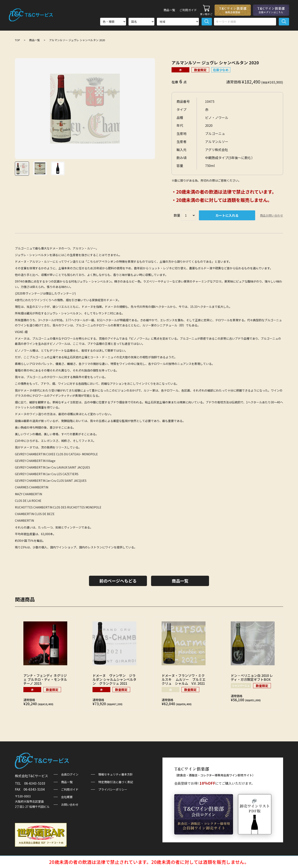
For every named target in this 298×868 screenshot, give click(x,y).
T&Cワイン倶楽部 (233, 10)
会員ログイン (70, 774)
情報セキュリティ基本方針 (116, 774)
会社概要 (67, 797)
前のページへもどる (118, 581)
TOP (17, 40)
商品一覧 (166, 10)
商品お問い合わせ (272, 215)
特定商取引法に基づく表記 (116, 782)
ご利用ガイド (187, 10)
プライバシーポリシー (113, 789)
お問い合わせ (70, 804)
